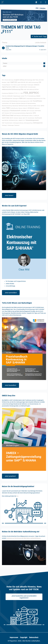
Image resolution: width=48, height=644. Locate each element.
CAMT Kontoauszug (33, 82)
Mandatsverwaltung (7, 106)
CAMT (8, 82)
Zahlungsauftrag (28, 123)
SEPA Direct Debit (8, 115)
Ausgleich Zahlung (19, 80)
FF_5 (26, 96)
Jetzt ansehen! (10, 476)
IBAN (21, 98)
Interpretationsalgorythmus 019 (34, 99)
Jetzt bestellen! (10, 385)
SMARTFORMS (6, 118)
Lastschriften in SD (7, 103)
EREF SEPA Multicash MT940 (31, 90)
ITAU (44, 99)
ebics (17, 87)
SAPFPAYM (38, 111)
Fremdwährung (32, 96)
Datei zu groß (17, 85)
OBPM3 (4, 108)
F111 (19, 93)
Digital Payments (7, 87)
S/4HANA (23, 111)
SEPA (34, 113)
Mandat (14, 103)
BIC (40, 80)
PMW (8, 108)
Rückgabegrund (6, 111)
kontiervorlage (6, 101)
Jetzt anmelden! (11, 293)
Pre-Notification (14, 108)
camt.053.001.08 (23, 82)
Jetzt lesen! (9, 195)
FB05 (22, 93)
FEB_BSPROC (31, 93)
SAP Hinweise (5, 113)
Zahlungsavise (38, 123)
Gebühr (38, 96)
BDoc (37, 80)
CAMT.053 (14, 82)
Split (24, 118)
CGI (40, 82)
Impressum (14, 637)
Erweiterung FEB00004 (8, 93)
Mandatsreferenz (32, 103)
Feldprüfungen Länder (19, 96)
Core (12, 85)
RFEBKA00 (31, 108)
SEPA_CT (32, 116)
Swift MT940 (5, 120)
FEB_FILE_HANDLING (7, 96)
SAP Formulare (31, 111)
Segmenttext (29, 113)
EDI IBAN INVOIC (23, 87)
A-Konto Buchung (9, 80)
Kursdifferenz (38, 101)
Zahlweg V (5, 125)
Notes (39, 106)
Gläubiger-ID (16, 99)
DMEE (14, 87)
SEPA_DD (37, 116)
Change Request (6, 85)
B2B (26, 80)
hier (17, 496)
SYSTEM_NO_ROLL (13, 120)
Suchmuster (38, 118)
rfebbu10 (25, 108)
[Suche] (36, 2)
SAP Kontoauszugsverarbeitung (17, 113)
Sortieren (16, 118)
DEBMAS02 (37, 85)
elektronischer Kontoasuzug (11, 89)
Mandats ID (24, 103)
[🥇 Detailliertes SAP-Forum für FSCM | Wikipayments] (2, 2)
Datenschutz (34, 637)
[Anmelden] (41, 2)
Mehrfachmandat (23, 106)
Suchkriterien (31, 118)
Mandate (18, 103)
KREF (31, 101)
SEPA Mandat (17, 116)
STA (26, 118)
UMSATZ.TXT (22, 120)
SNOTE (11, 118)
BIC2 (43, 80)
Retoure (20, 108)
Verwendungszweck (32, 120)
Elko (22, 89)
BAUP (34, 80)
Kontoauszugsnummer (24, 101)
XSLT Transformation (7, 123)
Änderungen (11, 125)
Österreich (17, 125)
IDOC (25, 98)
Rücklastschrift (15, 111)
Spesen (20, 118)
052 (3, 80)
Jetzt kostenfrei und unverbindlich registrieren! (24, 597)
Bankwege (30, 80)
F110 (15, 93)
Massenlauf (15, 106)
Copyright (24, 637)
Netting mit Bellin (32, 106)
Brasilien (4, 82)
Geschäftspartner (7, 98)
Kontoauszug (14, 101)
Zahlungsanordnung (18, 123)
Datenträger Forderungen (27, 85)
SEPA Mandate (25, 116)
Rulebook (37, 108)
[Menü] (46, 2)
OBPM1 (43, 106)
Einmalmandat (32, 87)
